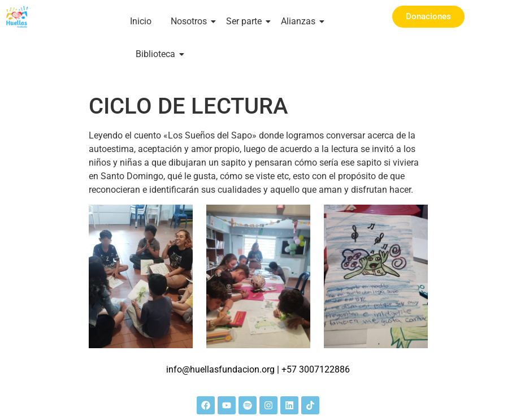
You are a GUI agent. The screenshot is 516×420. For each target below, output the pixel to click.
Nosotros (191, 21)
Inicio (141, 21)
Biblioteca (157, 54)
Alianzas (300, 21)
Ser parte (246, 21)
